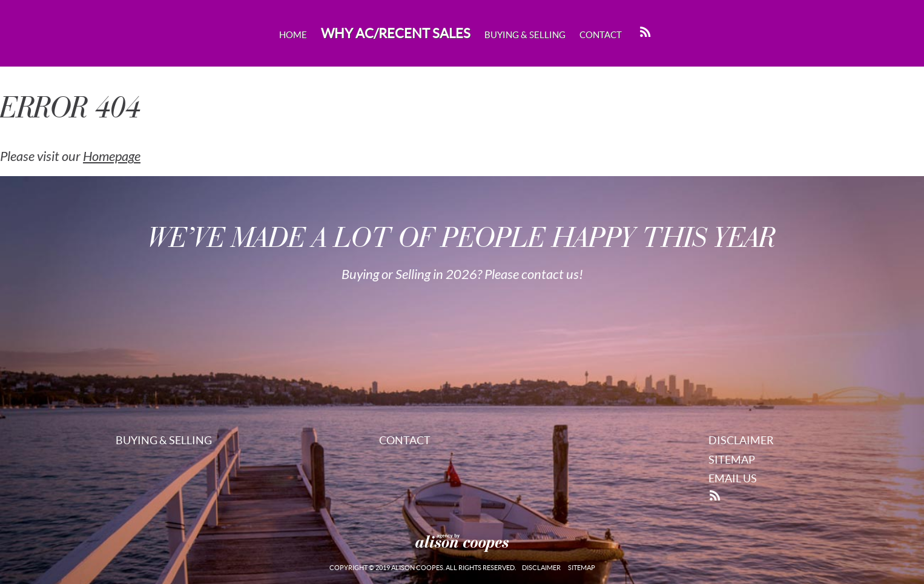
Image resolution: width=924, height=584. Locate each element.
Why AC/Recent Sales (396, 33)
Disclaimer (741, 440)
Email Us (733, 478)
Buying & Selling (525, 35)
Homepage (112, 157)
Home (293, 35)
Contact (601, 35)
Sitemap (732, 460)
